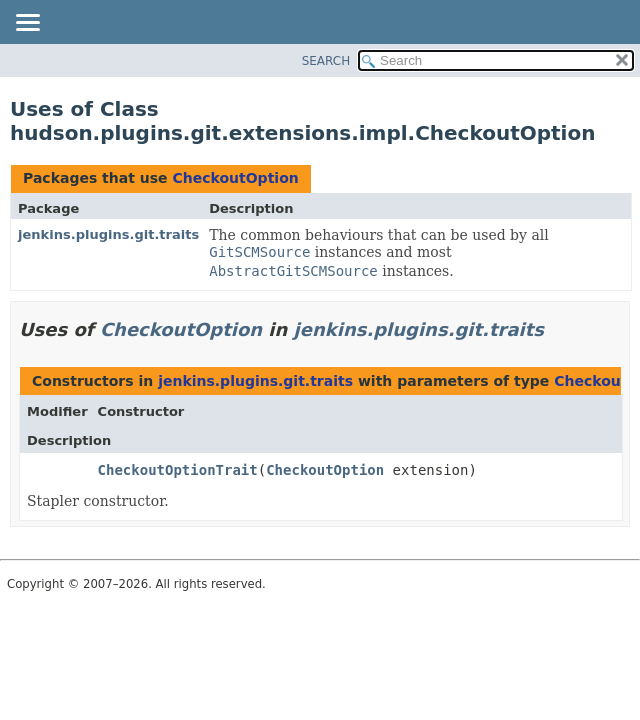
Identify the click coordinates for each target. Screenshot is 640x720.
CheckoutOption (235, 178)
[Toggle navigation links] (27, 24)
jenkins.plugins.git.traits (108, 234)
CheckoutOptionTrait (178, 470)
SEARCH (326, 61)
